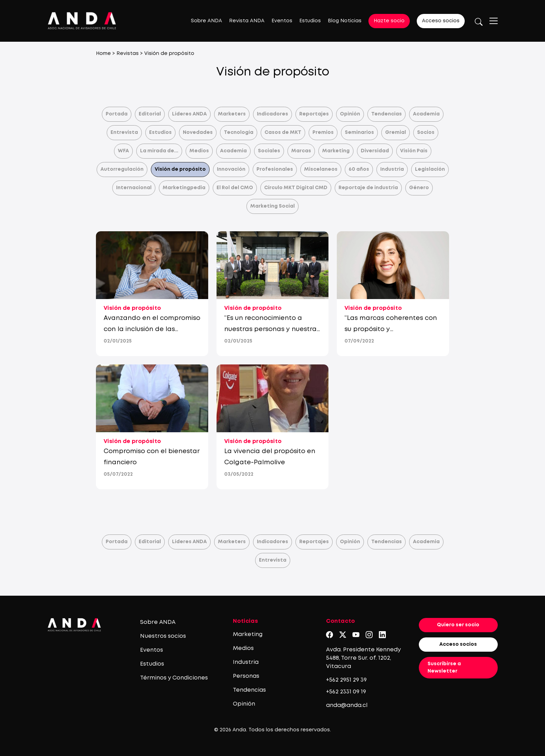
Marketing (336, 151)
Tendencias (387, 114)
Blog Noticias (345, 21)
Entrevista (124, 132)
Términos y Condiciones (174, 678)
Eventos (282, 21)
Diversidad (375, 151)
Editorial (150, 114)
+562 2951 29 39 (346, 680)
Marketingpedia (184, 188)
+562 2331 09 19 (346, 692)
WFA (123, 151)
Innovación (231, 169)
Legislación (430, 169)
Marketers (232, 114)
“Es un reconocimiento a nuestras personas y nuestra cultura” (270, 329)
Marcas (301, 151)
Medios (199, 151)
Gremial (396, 132)
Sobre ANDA (206, 21)
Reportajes (314, 114)
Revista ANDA (247, 21)
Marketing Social (272, 206)
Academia (426, 114)
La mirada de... (159, 151)
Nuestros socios (163, 636)
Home (103, 54)
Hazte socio (389, 21)
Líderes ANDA (189, 114)
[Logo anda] (82, 21)
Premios (323, 132)
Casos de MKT (283, 132)
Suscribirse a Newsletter (444, 667)
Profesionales (275, 169)
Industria (392, 169)
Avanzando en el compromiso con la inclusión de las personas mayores (152, 329)
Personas (246, 676)
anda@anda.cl (347, 705)
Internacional (134, 188)
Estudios (310, 21)
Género (419, 188)
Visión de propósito (180, 169)
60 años (359, 169)
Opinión (350, 114)
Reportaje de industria (368, 188)
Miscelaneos (321, 169)
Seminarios (359, 132)
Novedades (198, 132)
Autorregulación (122, 169)
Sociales (269, 151)
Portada (117, 114)
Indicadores (272, 114)
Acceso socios (441, 21)
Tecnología (239, 132)
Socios (426, 132)
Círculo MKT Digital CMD (296, 188)
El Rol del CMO (235, 188)
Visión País (414, 151)
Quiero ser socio (458, 625)
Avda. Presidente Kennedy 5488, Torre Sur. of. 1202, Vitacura (363, 658)
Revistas (128, 54)
